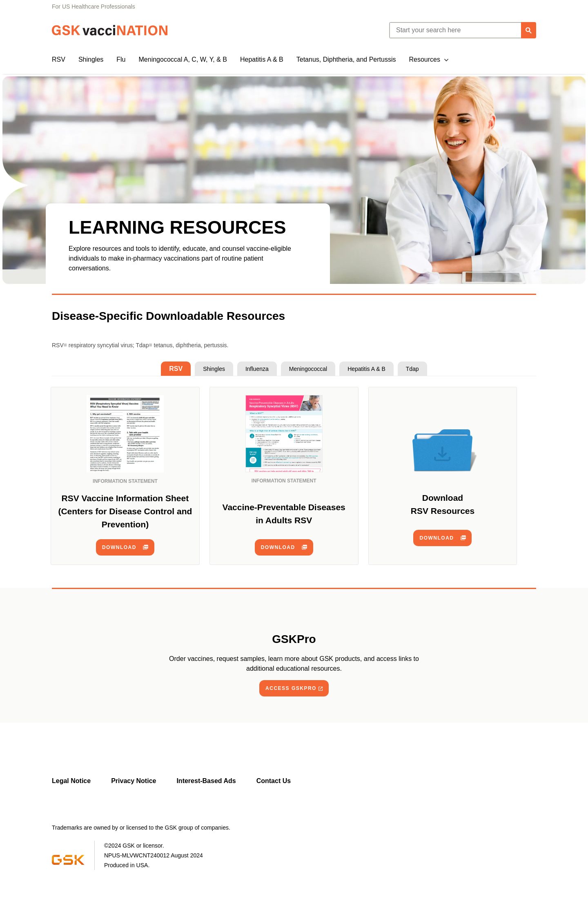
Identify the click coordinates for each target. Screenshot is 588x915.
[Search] (529, 30)
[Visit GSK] (68, 863)
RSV (59, 59)
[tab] (176, 369)
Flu (121, 59)
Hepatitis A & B (262, 59)
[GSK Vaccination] (110, 30)
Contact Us (274, 781)
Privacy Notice (134, 781)
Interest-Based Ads (206, 781)
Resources (424, 59)
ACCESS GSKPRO (291, 688)
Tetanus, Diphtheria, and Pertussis (346, 59)
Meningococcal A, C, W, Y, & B (183, 59)
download (119, 547)
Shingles (91, 59)
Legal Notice (71, 781)
